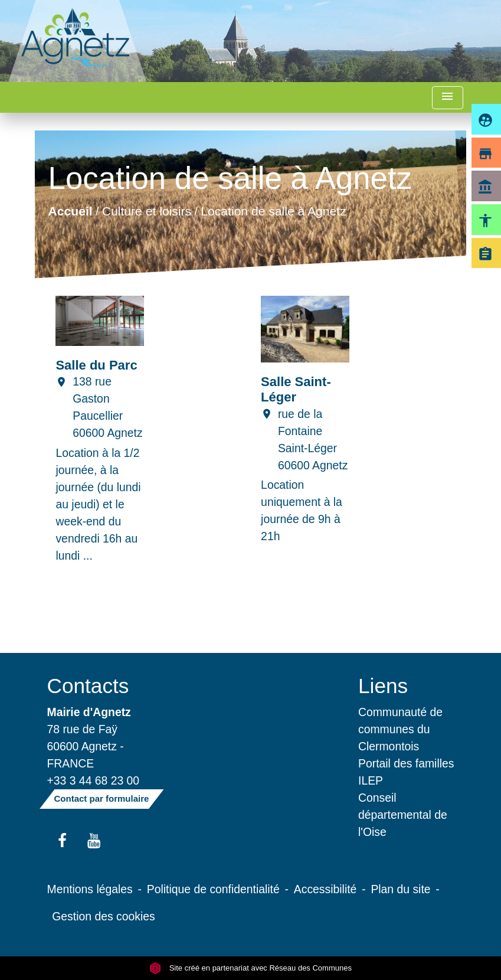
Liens (383, 686)
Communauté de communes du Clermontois (400, 729)
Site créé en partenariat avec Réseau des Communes (250, 968)
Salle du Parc (96, 365)
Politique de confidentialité (213, 889)
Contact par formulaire (102, 798)
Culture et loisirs (147, 211)
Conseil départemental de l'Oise (403, 815)
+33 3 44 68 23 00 (94, 780)
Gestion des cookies (103, 916)
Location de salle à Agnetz (274, 211)
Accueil (71, 211)
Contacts (88, 686)
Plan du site (400, 889)
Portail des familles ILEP (406, 772)
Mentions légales (90, 889)
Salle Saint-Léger (296, 389)
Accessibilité (325, 889)
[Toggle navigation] (447, 98)
